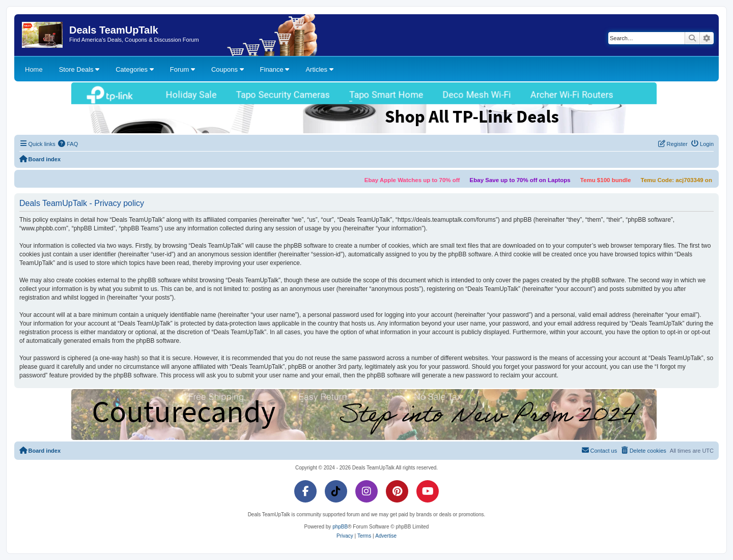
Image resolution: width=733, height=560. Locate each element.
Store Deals (79, 69)
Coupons (228, 69)
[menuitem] (68, 144)
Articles (319, 69)
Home (34, 69)
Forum (182, 69)
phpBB (340, 527)
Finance (275, 69)
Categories (134, 69)
